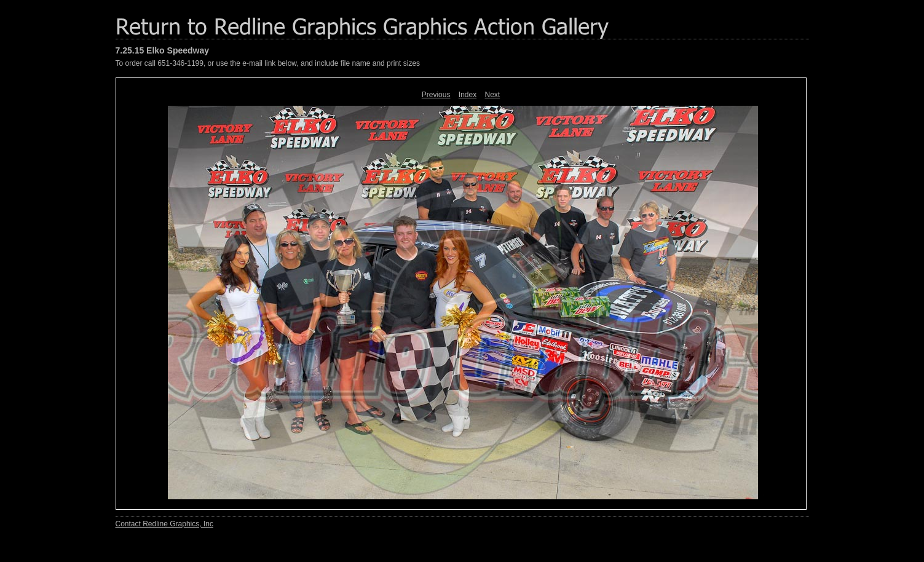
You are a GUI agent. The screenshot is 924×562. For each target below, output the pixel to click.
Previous (436, 95)
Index (468, 95)
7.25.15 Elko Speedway (163, 50)
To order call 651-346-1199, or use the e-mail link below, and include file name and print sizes (268, 63)
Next (493, 95)
